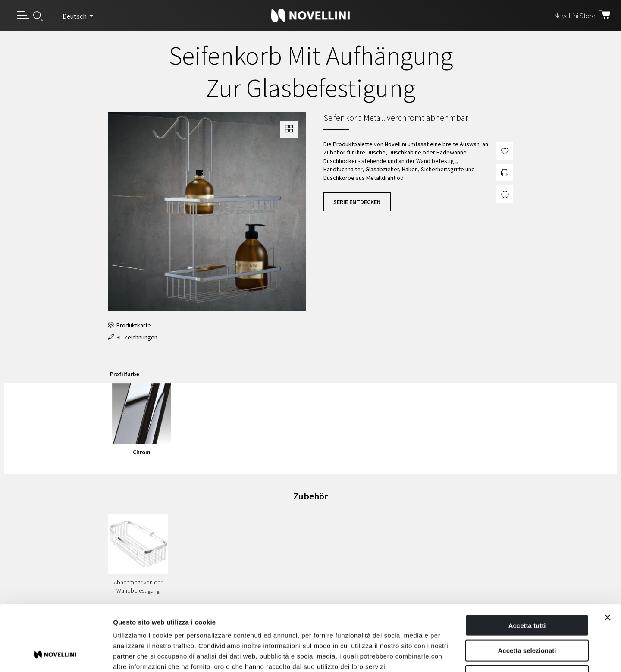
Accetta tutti (527, 567)
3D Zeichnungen (133, 337)
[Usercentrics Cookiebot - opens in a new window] (56, 655)
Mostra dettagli (454, 655)
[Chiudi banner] (608, 559)
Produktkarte (129, 325)
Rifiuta (527, 617)
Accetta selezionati (527, 592)
